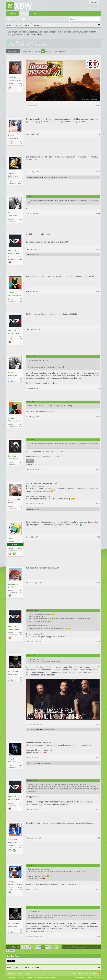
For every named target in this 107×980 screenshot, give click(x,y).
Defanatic (30, 177)
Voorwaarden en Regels (83, 977)
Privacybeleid (96, 977)
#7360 (98, 936)
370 (50, 51)
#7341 (98, 105)
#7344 (98, 213)
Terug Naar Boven (90, 973)
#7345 (98, 249)
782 (56, 51)
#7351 (98, 504)
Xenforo (26, 973)
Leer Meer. (38, 35)
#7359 (98, 889)
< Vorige (24, 51)
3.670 (20, 765)
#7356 (98, 758)
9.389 (20, 84)
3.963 (20, 591)
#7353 (98, 583)
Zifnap (11, 882)
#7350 (98, 470)
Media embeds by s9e (50, 977)
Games (21, 45)
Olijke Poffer (37, 177)
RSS (99, 973)
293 (21, 142)
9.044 (20, 257)
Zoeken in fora (16, 19)
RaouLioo (12, 456)
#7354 (98, 641)
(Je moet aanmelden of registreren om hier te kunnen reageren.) (81, 947)
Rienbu (11, 213)
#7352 (98, 537)
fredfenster (37, 763)
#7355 (98, 724)
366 (36, 51)
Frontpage (13, 14)
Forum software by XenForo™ (24, 977)
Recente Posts (30, 19)
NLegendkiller (14, 672)
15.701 (20, 888)
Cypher (11, 136)
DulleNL (38, 45)
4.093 (20, 299)
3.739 (20, 506)
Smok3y (11, 759)
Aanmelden (94, 2)
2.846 (20, 219)
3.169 (20, 846)
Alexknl (11, 293)
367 (40, 51)
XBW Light (11, 973)
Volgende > (62, 51)
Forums (24, 14)
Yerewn (11, 173)
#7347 (98, 329)
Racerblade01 (40, 730)
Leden (34, 14)
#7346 (98, 291)
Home (80, 973)
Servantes (12, 77)
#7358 (98, 838)
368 (43, 51)
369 (46, 51)
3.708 (20, 181)
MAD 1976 (45, 177)
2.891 (20, 462)
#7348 (98, 388)
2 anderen (54, 177)
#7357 (98, 809)
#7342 (98, 134)
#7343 (98, 172)
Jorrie (11, 538)
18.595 (20, 549)
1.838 (20, 678)
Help (74, 973)
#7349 (98, 417)
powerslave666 (14, 500)
